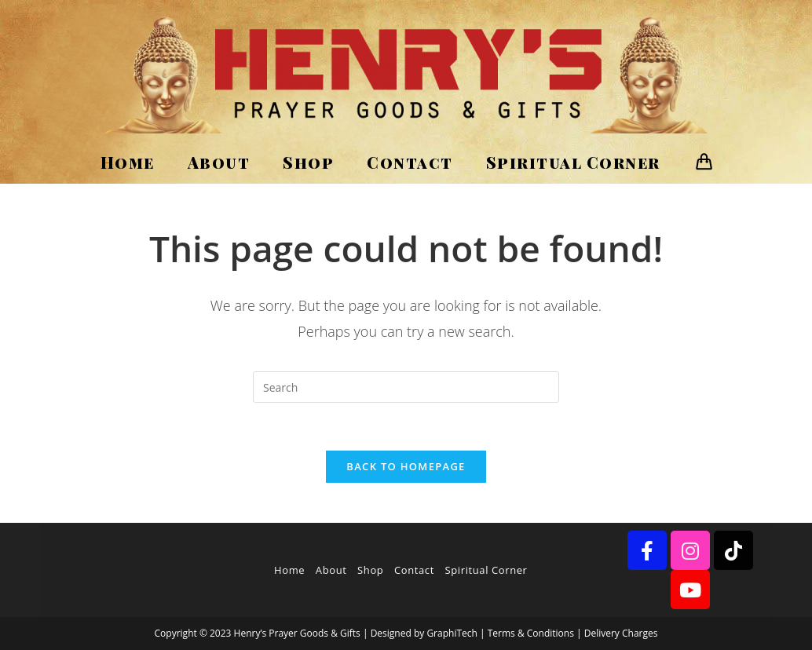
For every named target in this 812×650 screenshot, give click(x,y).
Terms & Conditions (531, 633)
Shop (370, 570)
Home (289, 570)
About (331, 570)
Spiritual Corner (486, 570)
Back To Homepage (406, 466)
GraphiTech (452, 633)
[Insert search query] (406, 387)
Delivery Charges (621, 633)
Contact (414, 570)
